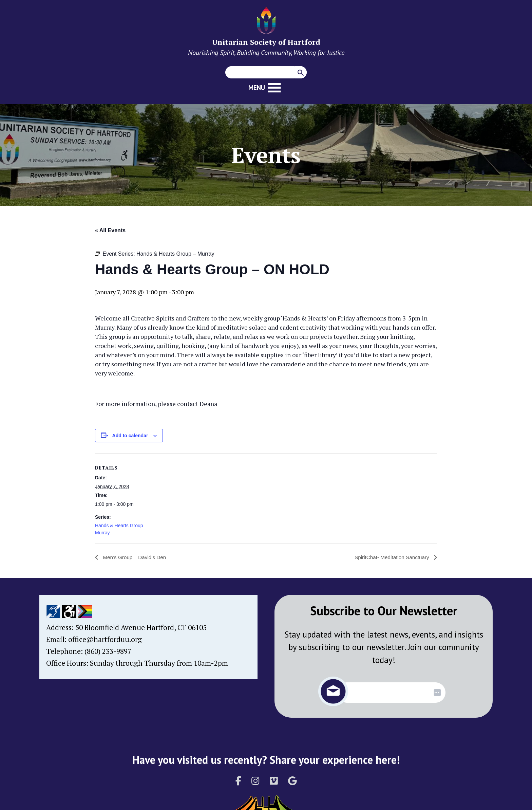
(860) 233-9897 (108, 651)
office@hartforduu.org (105, 639)
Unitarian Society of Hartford (266, 42)
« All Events (110, 230)
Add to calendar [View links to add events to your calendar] (130, 436)
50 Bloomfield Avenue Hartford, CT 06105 (141, 627)
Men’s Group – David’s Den (135, 557)
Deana (208, 404)
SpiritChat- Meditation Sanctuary (391, 557)
